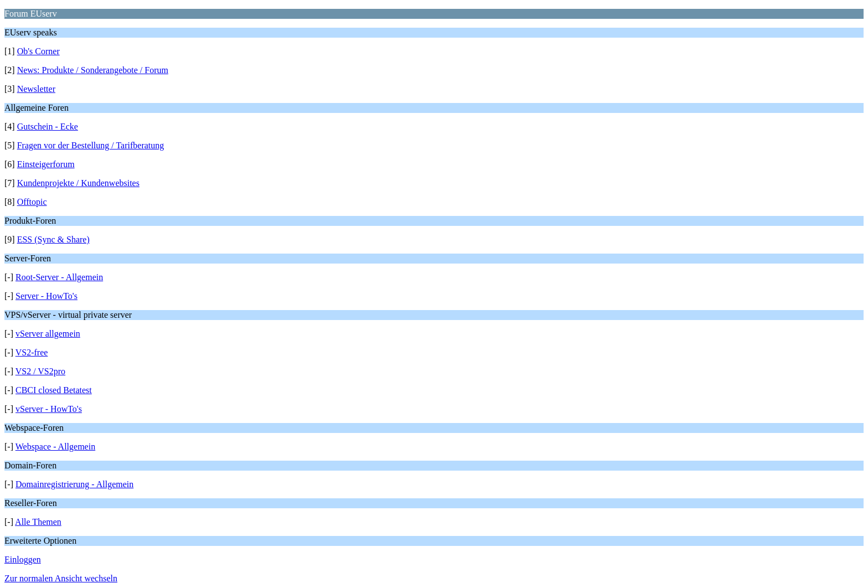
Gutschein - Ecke (48, 127)
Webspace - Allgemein (55, 447)
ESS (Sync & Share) (53, 239)
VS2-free (32, 352)
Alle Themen (38, 522)
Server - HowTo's (46, 296)
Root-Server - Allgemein (59, 277)
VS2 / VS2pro (40, 371)
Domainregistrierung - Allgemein (74, 484)
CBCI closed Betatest (54, 390)
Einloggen (23, 559)
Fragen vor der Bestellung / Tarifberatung (91, 145)
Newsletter (36, 89)
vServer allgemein (48, 334)
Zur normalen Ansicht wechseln (61, 578)
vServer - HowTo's (49, 409)
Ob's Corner (38, 51)
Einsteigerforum (46, 164)
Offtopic (32, 202)
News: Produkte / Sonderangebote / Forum (93, 70)
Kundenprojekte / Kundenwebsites (78, 183)
